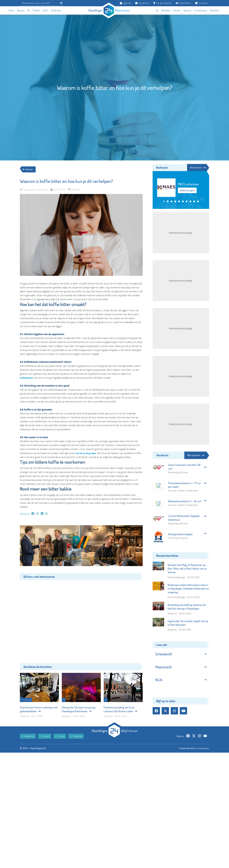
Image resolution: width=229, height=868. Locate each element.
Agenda (125, 3)
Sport (45, 10)
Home (11, 10)
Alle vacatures (196, 455)
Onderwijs (56, 10)
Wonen (177, 10)
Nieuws (21, 10)
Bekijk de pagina (187, 191)
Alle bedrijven (196, 168)
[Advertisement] (81, 619)
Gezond (187, 10)
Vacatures (142, 3)
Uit (157, 10)
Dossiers (201, 3)
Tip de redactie (162, 3)
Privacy (60, 738)
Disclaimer (76, 738)
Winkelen (166, 10)
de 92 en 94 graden (87, 453)
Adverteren (183, 3)
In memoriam (201, 10)
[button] (164, 202)
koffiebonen (27, 378)
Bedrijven (215, 10)
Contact (45, 738)
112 (29, 10)
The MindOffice (201, 751)
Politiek (36, 10)
